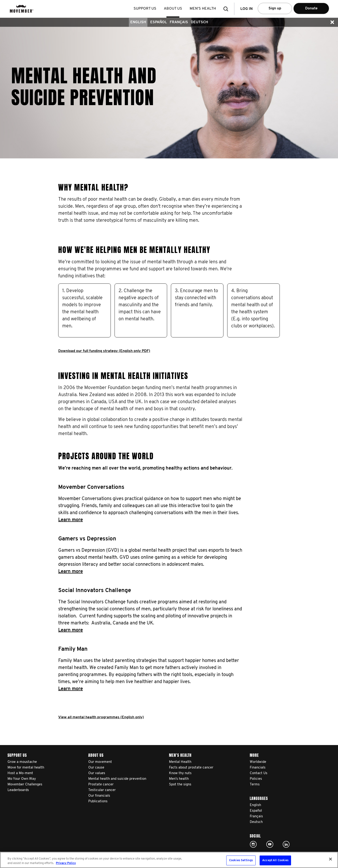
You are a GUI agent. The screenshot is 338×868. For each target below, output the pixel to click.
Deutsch (199, 22)
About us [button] (173, 9)
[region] (169, 860)
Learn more (71, 520)
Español (159, 22)
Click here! (253, 844)
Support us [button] (145, 9)
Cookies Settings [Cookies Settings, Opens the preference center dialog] (241, 860)
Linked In (286, 844)
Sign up (275, 8)
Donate (311, 8)
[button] (227, 9)
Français (179, 22)
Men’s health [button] (203, 9)
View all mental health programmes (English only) (101, 717)
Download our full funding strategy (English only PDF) (104, 351)
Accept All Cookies (275, 860)
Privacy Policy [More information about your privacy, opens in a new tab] (66, 863)
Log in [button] (246, 9)
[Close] (330, 859)
